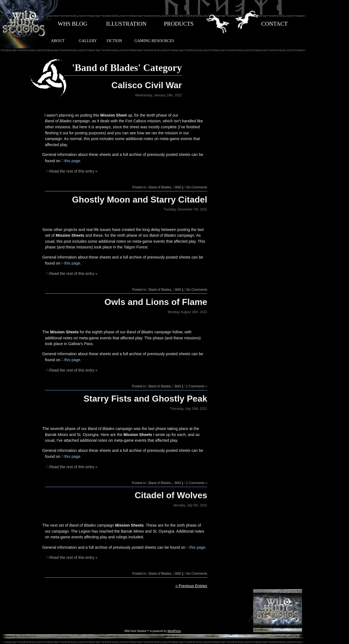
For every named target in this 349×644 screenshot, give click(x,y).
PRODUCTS (179, 24)
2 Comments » (197, 386)
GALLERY (88, 41)
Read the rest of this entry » (73, 171)
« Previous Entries (191, 586)
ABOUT (58, 41)
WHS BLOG (73, 24)
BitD (178, 187)
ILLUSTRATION (126, 24)
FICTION (114, 41)
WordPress (174, 631)
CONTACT (274, 24)
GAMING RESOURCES (154, 41)
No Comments (197, 187)
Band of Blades (160, 187)
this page (72, 161)
